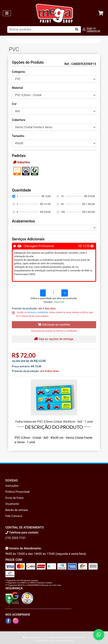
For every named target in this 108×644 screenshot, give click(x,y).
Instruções (12, 486)
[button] (92, 246)
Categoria (18, 72)
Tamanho (18, 136)
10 (62, 196)
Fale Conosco (14, 516)
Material (17, 88)
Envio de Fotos (14, 498)
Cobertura (19, 120)
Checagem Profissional (39, 246)
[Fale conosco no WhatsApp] (99, 635)
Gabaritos (22, 162)
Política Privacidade (18, 492)
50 (62, 204)
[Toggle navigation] (7, 13)
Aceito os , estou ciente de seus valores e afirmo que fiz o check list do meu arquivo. (55, 314)
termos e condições (38, 312)
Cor (14, 104)
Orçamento (12, 504)
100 (63, 212)
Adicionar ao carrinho (54, 325)
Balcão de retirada (17, 510)
